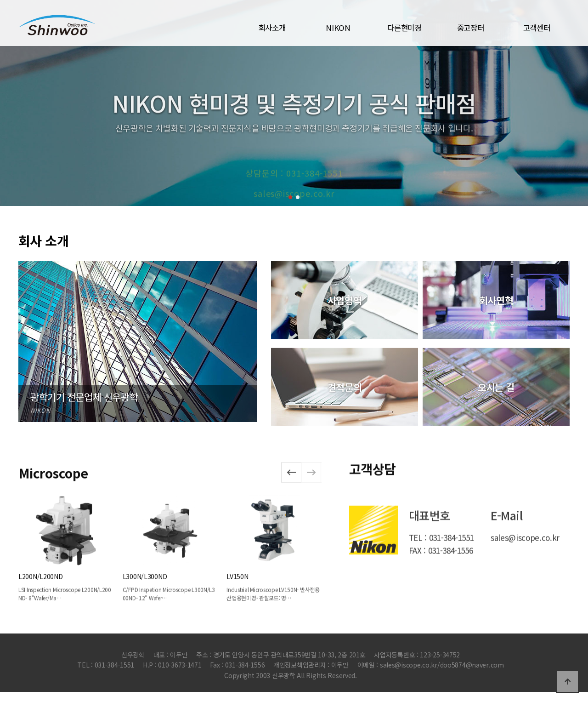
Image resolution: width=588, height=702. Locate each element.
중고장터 (471, 28)
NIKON (338, 28)
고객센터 (537, 28)
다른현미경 (404, 28)
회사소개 (272, 28)
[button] (290, 197)
